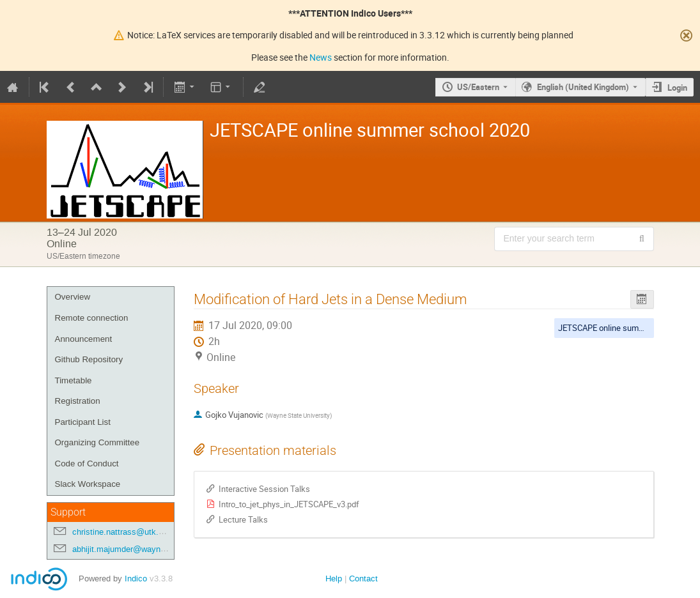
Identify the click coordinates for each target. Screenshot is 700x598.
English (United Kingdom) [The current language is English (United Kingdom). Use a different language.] (583, 87)
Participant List (83, 422)
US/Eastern (478, 87)
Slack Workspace (88, 484)
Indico (136, 579)
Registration (78, 401)
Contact (363, 579)
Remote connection (92, 318)
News (321, 57)
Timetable (74, 380)
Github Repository (89, 359)
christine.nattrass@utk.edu (122, 532)
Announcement (84, 339)
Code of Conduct (87, 464)
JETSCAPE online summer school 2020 (628, 328)
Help (334, 579)
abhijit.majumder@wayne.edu (127, 549)
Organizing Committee (97, 442)
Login (677, 88)
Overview (73, 297)
